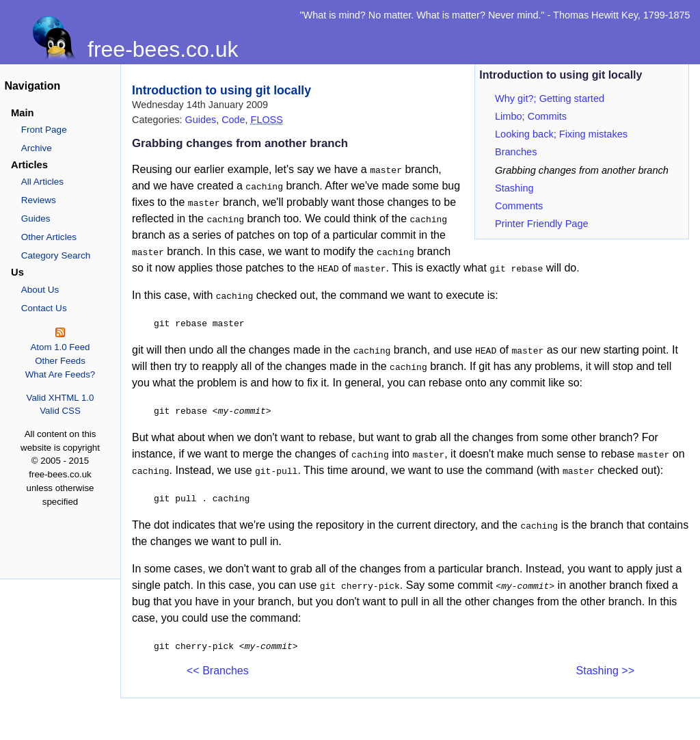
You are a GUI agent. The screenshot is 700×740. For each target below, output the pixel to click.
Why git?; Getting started (550, 98)
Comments (519, 206)
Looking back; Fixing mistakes (561, 134)
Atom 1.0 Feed (60, 347)
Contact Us (44, 308)
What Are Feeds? (60, 374)
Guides (36, 219)
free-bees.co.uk (163, 49)
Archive (37, 148)
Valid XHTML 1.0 (60, 398)
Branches (516, 152)
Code (233, 120)
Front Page (44, 130)
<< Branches (218, 671)
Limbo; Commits (531, 116)
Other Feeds (60, 361)
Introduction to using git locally (221, 90)
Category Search (56, 255)
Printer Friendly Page (542, 224)
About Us (40, 290)
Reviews (39, 200)
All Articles (42, 182)
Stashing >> (605, 671)
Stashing (514, 188)
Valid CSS (60, 411)
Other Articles (49, 237)
